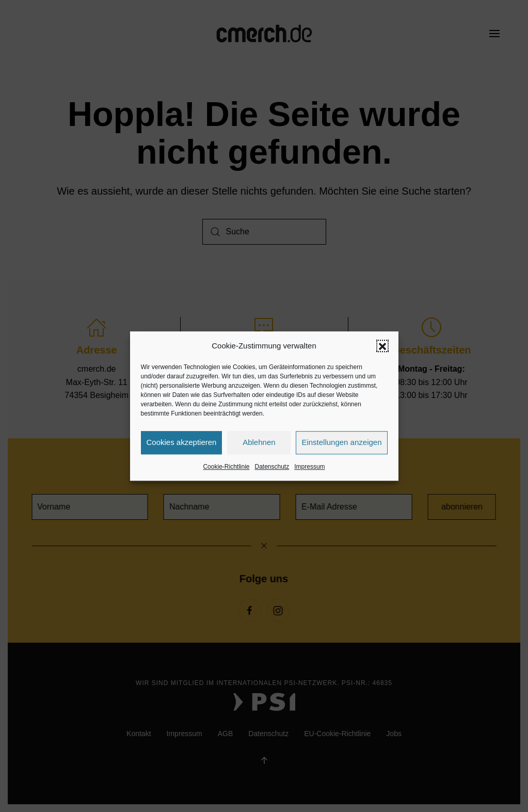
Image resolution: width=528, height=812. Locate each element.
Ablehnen (259, 442)
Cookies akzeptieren (182, 442)
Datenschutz (272, 467)
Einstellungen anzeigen (341, 442)
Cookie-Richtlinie (226, 467)
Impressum (309, 467)
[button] (382, 346)
